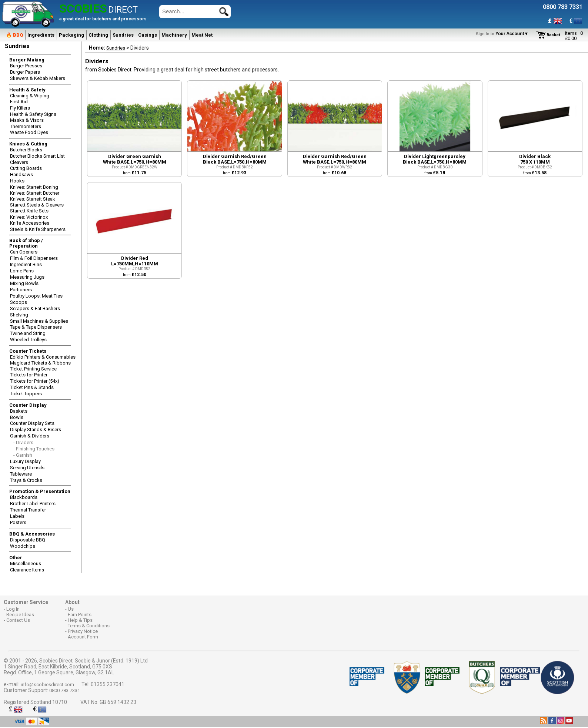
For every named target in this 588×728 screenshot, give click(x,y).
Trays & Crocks (26, 480)
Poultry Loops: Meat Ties (36, 296)
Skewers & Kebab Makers (38, 78)
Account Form (83, 637)
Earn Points (80, 615)
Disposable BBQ (28, 540)
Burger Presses (26, 66)
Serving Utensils (27, 468)
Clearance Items (27, 570)
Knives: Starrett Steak (33, 199)
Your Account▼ (503, 34)
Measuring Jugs (27, 277)
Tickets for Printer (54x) (35, 381)
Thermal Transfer (28, 510)
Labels (17, 516)
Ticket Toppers (26, 394)
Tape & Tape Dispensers (36, 327)
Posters (18, 522)
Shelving (19, 315)
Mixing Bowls (24, 283)
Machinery (174, 35)
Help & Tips (80, 620)
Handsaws (21, 175)
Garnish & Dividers (30, 436)
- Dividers (23, 442)
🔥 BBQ (14, 35)
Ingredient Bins (26, 264)
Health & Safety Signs (33, 114)
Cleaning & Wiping (30, 96)
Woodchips (23, 546)
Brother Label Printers (33, 504)
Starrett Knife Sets (29, 211)
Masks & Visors (27, 120)
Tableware (21, 474)
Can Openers (24, 252)
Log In (13, 609)
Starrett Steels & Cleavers (37, 205)
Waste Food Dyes (29, 132)
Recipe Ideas (20, 615)
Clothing (98, 35)
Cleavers (19, 162)
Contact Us (18, 620)
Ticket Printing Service (33, 369)
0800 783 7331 (65, 690)
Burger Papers (25, 72)
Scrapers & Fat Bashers (35, 308)
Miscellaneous (26, 563)
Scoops (19, 302)
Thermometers (26, 126)
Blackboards (24, 497)
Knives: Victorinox (29, 217)
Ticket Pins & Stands (32, 387)
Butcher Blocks (26, 150)
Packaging (71, 35)
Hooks (17, 181)
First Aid (19, 102)
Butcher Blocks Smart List (37, 156)
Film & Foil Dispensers (34, 258)
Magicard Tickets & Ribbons (40, 363)
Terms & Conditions (89, 626)
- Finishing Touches (34, 449)
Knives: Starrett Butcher (35, 193)
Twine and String (28, 333)
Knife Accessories (30, 223)
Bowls (17, 417)
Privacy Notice (83, 631)
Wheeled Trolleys (28, 340)
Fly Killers (20, 108)
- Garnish (23, 455)
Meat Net (202, 35)
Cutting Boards (26, 168)
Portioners (21, 290)
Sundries (123, 35)
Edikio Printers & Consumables (43, 357)
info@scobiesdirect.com (47, 685)
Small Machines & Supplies (39, 321)
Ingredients (41, 35)
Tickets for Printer (29, 375)
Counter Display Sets (32, 423)
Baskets (19, 411)
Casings (148, 35)
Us (71, 609)
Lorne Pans (22, 271)
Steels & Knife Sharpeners (38, 229)
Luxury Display (25, 461)
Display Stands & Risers (36, 430)
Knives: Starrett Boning (34, 187)
